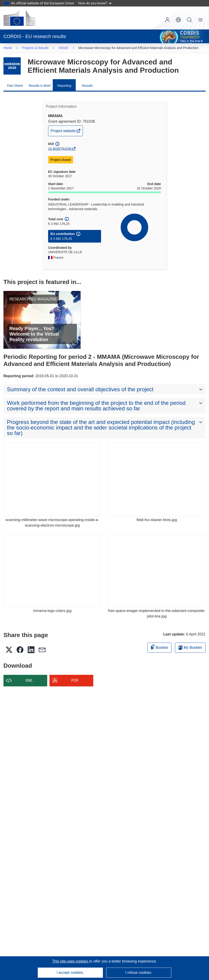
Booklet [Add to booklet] (160, 648)
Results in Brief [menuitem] (40, 87)
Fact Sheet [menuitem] (15, 87)
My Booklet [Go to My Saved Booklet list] (190, 648)
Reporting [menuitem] (64, 87)
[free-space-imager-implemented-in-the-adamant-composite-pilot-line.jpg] (157, 571)
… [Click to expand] (12, 48)
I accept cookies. (70, 973)
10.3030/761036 (60, 150)
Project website (64, 133)
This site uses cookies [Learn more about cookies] (71, 961)
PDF (75, 681)
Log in (167, 20)
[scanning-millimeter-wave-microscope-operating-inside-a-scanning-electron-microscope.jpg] (52, 480)
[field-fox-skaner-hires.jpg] (157, 480)
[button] (178, 20)
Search (189, 20)
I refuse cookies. (139, 973)
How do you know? (95, 3)
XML (29, 681)
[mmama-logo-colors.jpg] (52, 571)
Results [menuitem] (87, 87)
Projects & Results (37, 48)
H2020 (65, 48)
